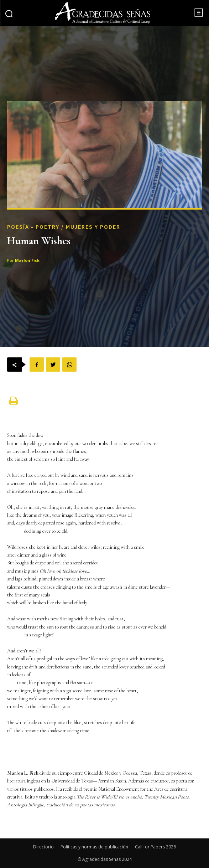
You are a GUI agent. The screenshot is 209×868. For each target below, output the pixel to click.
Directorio (43, 847)
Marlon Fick (27, 261)
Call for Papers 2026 (155, 847)
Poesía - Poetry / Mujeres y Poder (64, 227)
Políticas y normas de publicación (94, 847)
